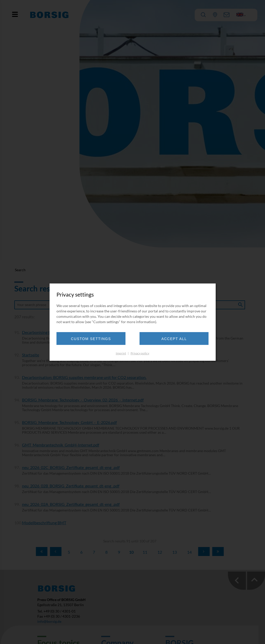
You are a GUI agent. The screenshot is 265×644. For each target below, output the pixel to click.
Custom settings (94, 340)
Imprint (121, 354)
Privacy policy (140, 354)
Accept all (171, 340)
